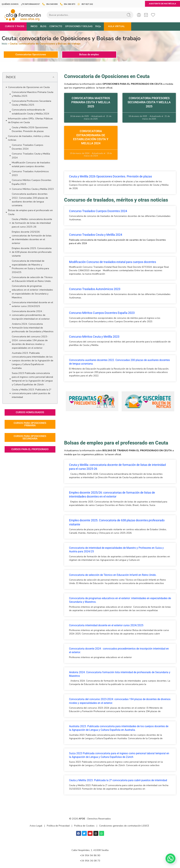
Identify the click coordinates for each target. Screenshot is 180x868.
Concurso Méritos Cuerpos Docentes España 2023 (32, 182)
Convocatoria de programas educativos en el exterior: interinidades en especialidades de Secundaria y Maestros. (32, 292)
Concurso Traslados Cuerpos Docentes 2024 (28, 147)
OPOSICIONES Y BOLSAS (79, 26)
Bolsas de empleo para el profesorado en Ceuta (30, 212)
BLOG (43, 26)
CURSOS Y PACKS (15, 26)
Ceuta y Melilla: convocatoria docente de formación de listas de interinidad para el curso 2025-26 (32, 223)
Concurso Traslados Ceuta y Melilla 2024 (31, 156)
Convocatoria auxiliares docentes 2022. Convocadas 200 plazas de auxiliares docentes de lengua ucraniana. (30, 200)
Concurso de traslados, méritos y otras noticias (29, 138)
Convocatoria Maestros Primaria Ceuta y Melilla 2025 (33, 94)
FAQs (98, 26)
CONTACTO (56, 26)
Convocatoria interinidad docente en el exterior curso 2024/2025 (32, 304)
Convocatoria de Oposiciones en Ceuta (29, 87)
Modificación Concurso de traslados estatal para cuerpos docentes (31, 164)
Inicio (4, 44)
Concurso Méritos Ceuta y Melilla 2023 (33, 189)
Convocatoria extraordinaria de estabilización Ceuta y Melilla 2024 (31, 112)
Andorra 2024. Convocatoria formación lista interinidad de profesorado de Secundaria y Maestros (33, 328)
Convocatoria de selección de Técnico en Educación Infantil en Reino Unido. (32, 279)
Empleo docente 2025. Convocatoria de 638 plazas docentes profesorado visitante (32, 252)
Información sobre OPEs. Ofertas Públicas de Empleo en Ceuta (30, 120)
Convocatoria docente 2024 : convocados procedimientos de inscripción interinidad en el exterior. (31, 315)
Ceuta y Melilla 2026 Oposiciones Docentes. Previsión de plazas (30, 129)
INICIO (34, 26)
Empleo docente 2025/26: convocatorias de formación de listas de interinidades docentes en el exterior (32, 238)
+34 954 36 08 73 (90, 861)
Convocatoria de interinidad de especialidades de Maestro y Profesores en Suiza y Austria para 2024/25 (30, 267)
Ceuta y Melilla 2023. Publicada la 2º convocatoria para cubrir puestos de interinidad (31, 393)
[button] (53, 77)
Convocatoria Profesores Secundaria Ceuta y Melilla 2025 (31, 103)
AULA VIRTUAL (116, 26)
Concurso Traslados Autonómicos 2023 (30, 173)
